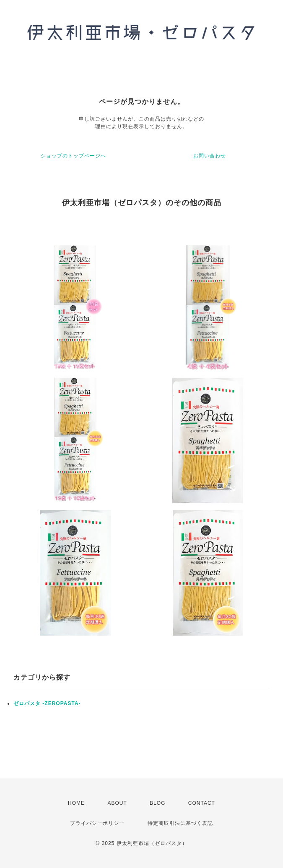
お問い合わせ (210, 156)
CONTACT (202, 803)
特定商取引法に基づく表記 (180, 823)
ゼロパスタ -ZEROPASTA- (47, 703)
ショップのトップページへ (73, 156)
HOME (76, 803)
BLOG (157, 803)
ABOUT (117, 803)
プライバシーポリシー (97, 823)
